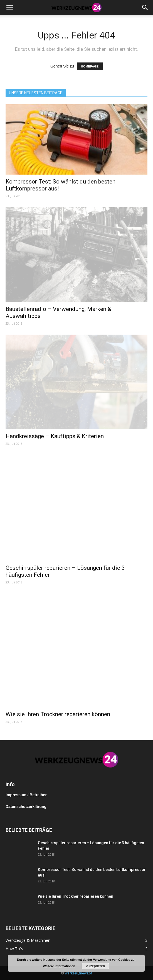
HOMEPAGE (90, 66)
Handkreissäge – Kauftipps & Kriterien (55, 436)
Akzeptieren (95, 966)
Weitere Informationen (59, 966)
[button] (145, 8)
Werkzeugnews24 (78, 973)
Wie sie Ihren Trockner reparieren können (58, 714)
